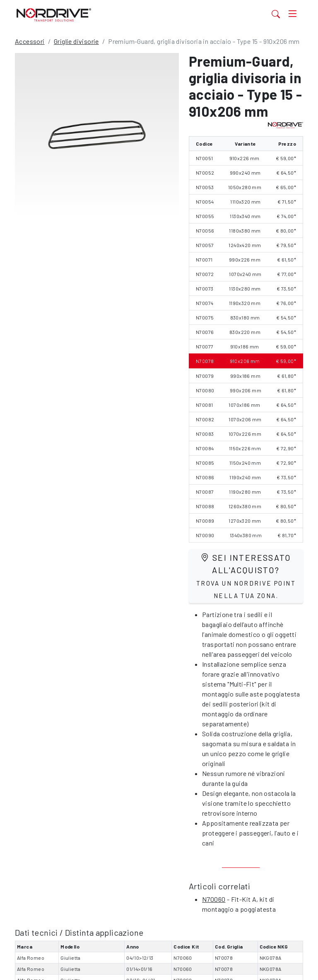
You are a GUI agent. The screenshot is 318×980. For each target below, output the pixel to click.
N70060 (214, 899)
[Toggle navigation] (292, 14)
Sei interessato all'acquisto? (246, 576)
